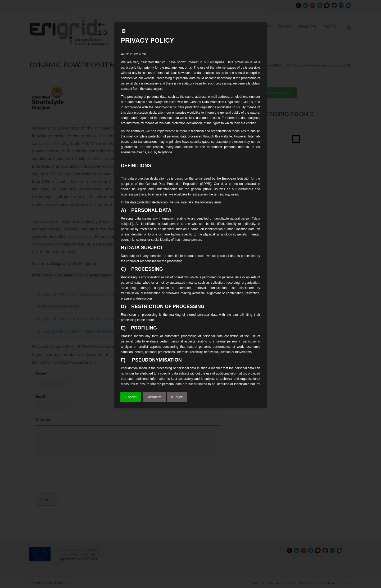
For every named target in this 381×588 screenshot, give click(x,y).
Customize (154, 397)
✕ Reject (177, 397)
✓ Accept (131, 397)
